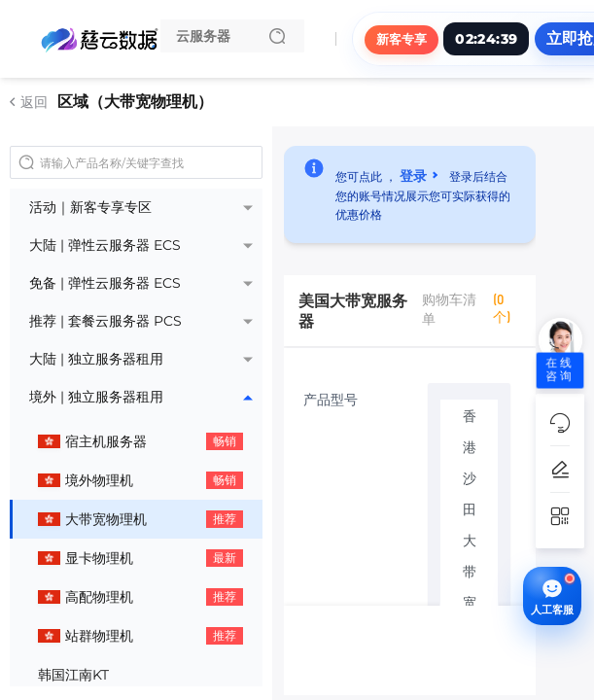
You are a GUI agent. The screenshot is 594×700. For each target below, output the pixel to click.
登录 (413, 175)
